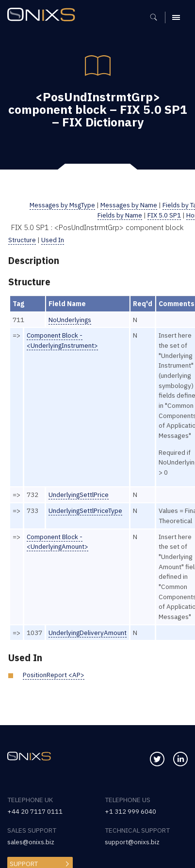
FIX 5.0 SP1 (165, 215)
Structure (22, 240)
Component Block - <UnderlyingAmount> (58, 542)
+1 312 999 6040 (130, 811)
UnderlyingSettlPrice (79, 495)
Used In (53, 240)
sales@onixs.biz (31, 842)
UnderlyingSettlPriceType (86, 511)
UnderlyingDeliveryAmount (88, 633)
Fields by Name (120, 215)
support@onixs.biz (132, 842)
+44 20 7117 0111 (35, 811)
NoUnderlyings (70, 320)
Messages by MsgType (61, 205)
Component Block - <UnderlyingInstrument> (63, 340)
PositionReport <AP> (54, 675)
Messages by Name (128, 205)
